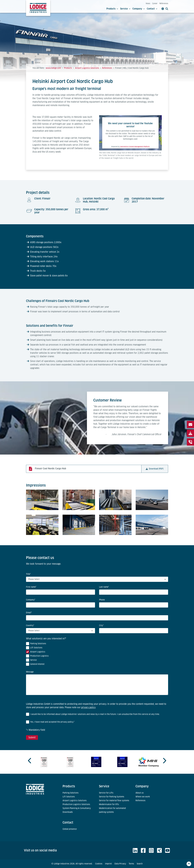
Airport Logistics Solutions (75, 801)
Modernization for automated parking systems (112, 810)
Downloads (68, 812)
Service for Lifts (106, 793)
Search (140, 864)
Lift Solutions (69, 797)
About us (140, 793)
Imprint (108, 864)
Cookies (99, 864)
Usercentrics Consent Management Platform (135, 147)
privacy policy (88, 707)
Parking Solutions (71, 793)
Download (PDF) (155, 469)
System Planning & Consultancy (77, 808)
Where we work (143, 797)
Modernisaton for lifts (109, 804)
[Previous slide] (30, 761)
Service (125, 9)
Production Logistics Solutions (76, 804)
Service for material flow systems (114, 801)
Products (112, 9)
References (164, 3)
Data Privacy (120, 864)
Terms (131, 864)
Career (155, 3)
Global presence (70, 829)
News (148, 3)
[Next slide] (164, 761)
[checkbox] (97, 654)
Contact (152, 9)
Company (139, 9)
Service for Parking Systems (112, 797)
